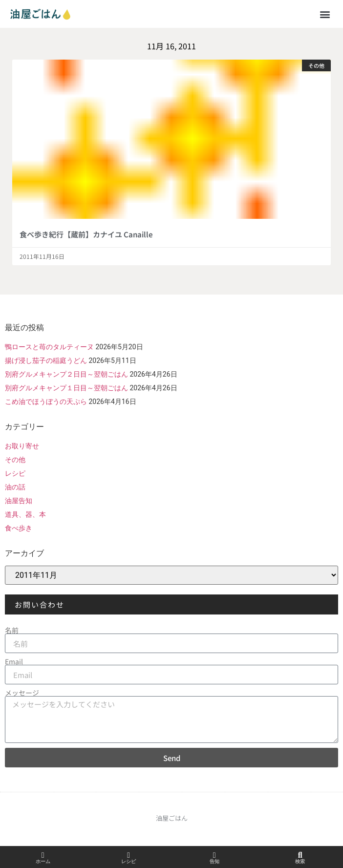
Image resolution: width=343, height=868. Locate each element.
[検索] (300, 855)
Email (14, 661)
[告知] (214, 855)
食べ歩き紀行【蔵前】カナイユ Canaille (86, 234)
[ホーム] (43, 855)
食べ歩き (19, 528)
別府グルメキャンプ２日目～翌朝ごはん (66, 374)
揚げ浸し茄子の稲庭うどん (46, 360)
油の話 (15, 487)
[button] (325, 14)
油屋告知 (19, 501)
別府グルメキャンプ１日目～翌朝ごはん (66, 388)
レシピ (15, 473)
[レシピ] (129, 855)
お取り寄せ (22, 446)
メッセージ (22, 693)
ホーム (43, 861)
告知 (214, 861)
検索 (300, 861)
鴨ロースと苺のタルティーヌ (49, 347)
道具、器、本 (25, 514)
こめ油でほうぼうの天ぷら (46, 402)
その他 (15, 460)
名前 (12, 630)
